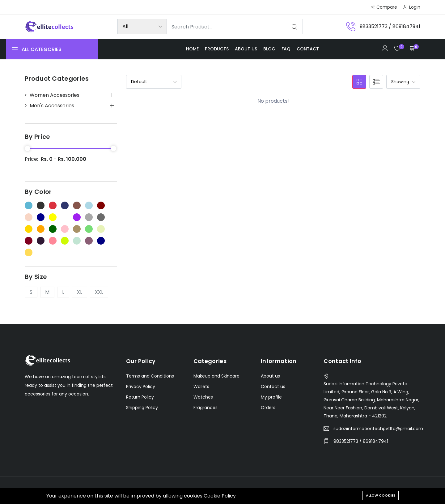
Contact (308, 49)
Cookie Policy (220, 496)
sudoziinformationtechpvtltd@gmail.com (378, 429)
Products (217, 49)
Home (192, 49)
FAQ (286, 49)
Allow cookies (381, 495)
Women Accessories (55, 95)
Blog (269, 49)
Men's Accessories (52, 106)
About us (246, 49)
